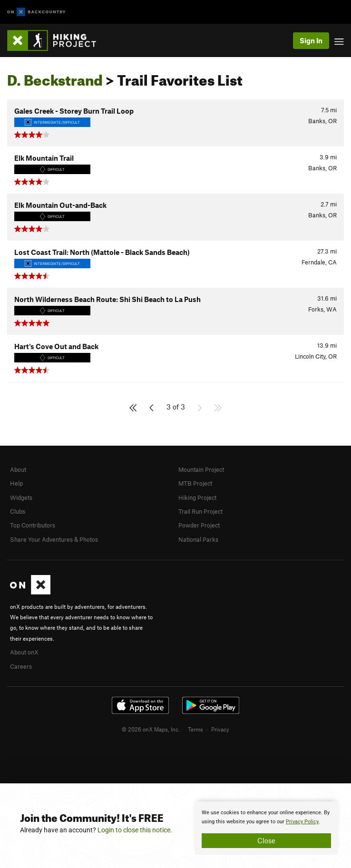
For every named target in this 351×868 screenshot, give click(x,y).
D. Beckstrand (55, 78)
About (18, 469)
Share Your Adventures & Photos (54, 539)
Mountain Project (201, 469)
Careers (21, 666)
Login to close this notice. (135, 830)
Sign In (311, 40)
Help (16, 483)
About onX (24, 652)
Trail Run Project (200, 511)
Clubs (18, 511)
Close (266, 840)
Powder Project (199, 525)
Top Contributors (33, 525)
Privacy (220, 729)
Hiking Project (197, 497)
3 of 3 (176, 407)
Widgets (21, 497)
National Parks (198, 539)
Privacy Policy (302, 822)
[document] (266, 828)
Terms (195, 729)
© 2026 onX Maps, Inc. (151, 729)
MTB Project (195, 483)
